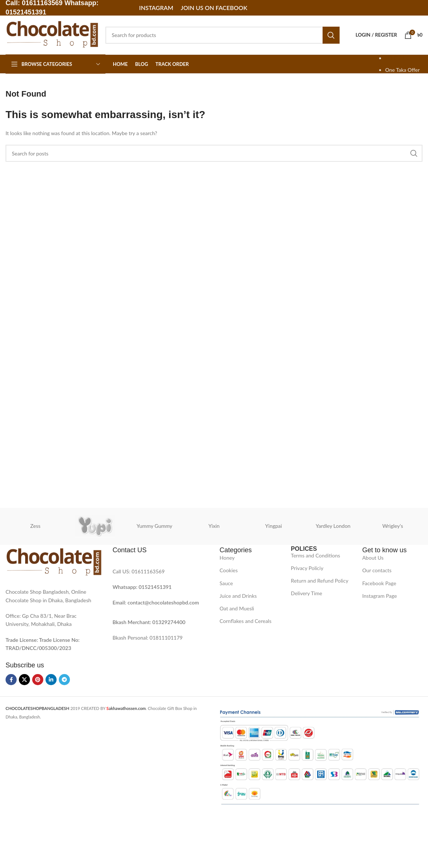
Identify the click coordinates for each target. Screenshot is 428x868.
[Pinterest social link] (38, 680)
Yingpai (274, 526)
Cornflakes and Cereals (246, 621)
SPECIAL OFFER (404, 58)
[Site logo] (52, 34)
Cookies (229, 570)
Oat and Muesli (237, 608)
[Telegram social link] (64, 680)
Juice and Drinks (238, 596)
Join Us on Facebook (214, 8)
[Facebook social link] (11, 680)
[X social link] (24, 680)
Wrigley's (392, 526)
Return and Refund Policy (319, 581)
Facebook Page (379, 583)
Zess (36, 526)
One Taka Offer (402, 70)
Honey (227, 558)
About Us (373, 558)
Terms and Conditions (315, 555)
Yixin (214, 526)
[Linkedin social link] (51, 680)
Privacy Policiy (307, 568)
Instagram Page (380, 596)
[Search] (223, 35)
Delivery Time (306, 593)
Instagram (156, 8)
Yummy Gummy (154, 526)
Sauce (226, 583)
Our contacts (377, 570)
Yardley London (333, 526)
